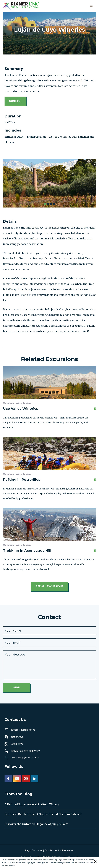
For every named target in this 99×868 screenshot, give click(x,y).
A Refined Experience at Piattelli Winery (32, 804)
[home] (21, 6)
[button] (91, 6)
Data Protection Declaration (59, 850)
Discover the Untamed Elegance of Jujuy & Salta (36, 824)
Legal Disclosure (34, 850)
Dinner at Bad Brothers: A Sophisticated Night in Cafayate (43, 814)
